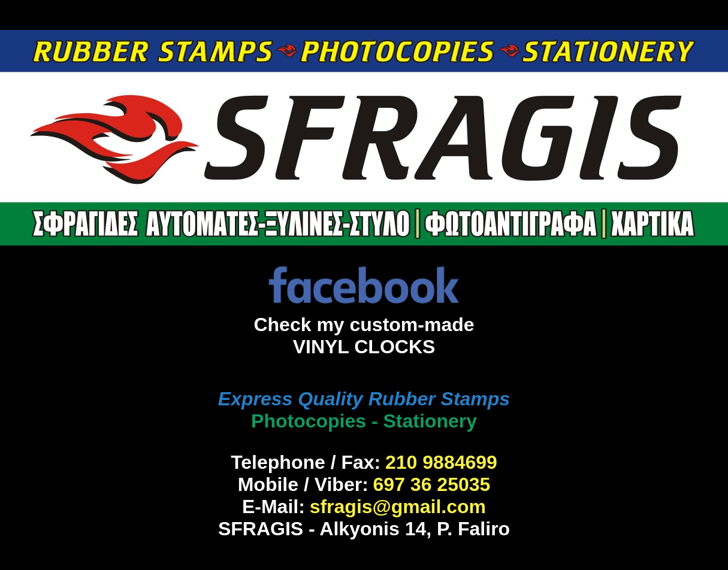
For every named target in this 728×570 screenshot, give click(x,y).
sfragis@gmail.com (398, 507)
